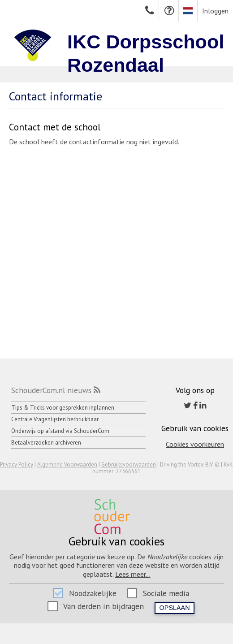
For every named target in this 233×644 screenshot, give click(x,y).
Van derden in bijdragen (104, 606)
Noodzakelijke (93, 593)
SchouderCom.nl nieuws (51, 390)
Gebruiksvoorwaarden (129, 465)
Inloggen (215, 11)
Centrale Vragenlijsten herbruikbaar (55, 419)
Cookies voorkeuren (195, 444)
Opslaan (175, 608)
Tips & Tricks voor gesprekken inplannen (63, 408)
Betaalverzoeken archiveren (46, 443)
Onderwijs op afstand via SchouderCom (60, 431)
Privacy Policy (17, 465)
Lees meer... (133, 574)
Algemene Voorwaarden (67, 465)
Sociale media (166, 593)
